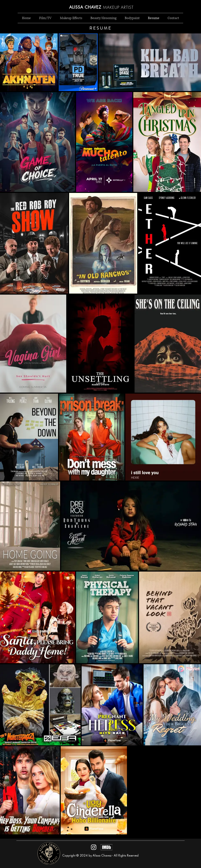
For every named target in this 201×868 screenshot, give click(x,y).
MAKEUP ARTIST (118, 7)
